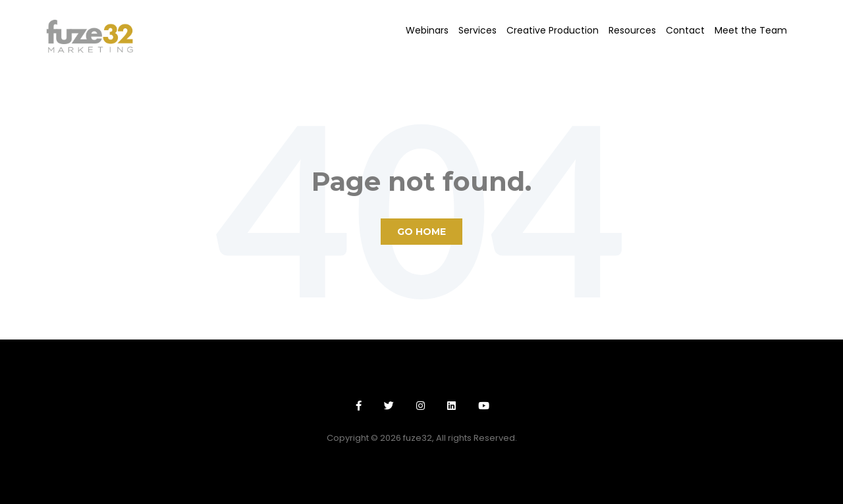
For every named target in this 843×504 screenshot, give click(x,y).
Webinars (427, 30)
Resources (632, 30)
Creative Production (553, 30)
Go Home (421, 232)
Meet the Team (751, 30)
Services (477, 30)
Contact (685, 30)
